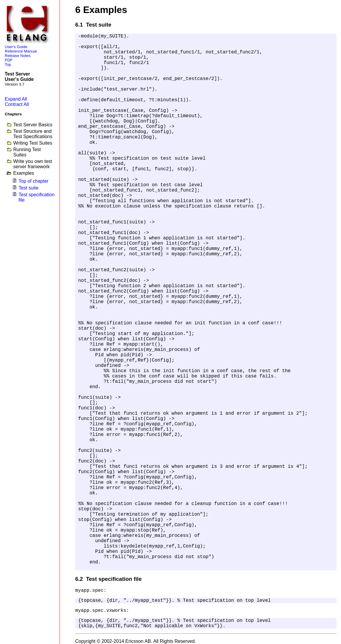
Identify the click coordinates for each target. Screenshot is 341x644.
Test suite (29, 188)
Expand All (16, 99)
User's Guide (16, 47)
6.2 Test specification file (108, 579)
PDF (9, 60)
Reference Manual (21, 51)
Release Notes (18, 56)
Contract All (17, 104)
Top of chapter (33, 181)
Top (8, 64)
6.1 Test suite (93, 25)
